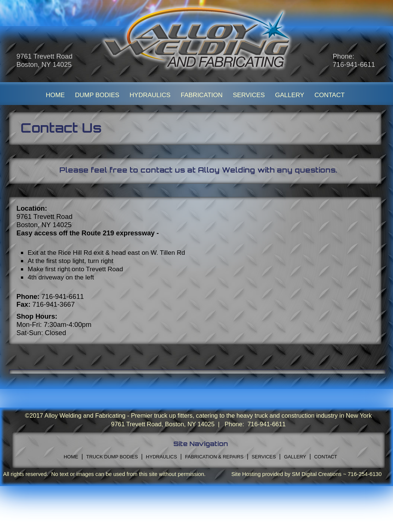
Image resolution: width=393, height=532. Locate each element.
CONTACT (330, 95)
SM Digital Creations (317, 474)
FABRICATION (202, 95)
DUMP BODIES (97, 95)
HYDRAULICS (150, 95)
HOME (55, 95)
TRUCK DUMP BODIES (112, 457)
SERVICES (249, 95)
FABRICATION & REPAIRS (214, 457)
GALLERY (290, 95)
